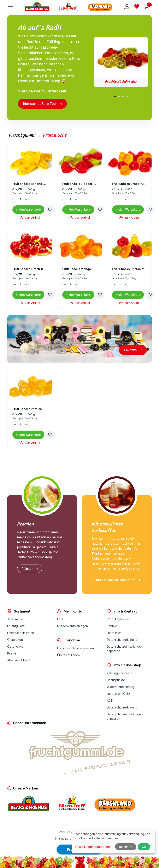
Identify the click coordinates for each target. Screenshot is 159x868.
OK (144, 847)
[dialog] (113, 842)
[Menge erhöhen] (26, 199)
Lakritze (130, 350)
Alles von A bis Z (19, 660)
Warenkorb (28, 210)
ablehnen (126, 847)
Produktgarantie (118, 619)
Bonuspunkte (116, 680)
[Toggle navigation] (10, 7)
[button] (115, 96)
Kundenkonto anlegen (72, 626)
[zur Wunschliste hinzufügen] (50, 210)
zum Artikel (30, 218)
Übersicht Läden (68, 655)
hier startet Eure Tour (40, 104)
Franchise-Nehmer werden (75, 648)
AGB (110, 700)
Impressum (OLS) (118, 694)
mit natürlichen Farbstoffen (118, 580)
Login (61, 619)
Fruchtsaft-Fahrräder (121, 82)
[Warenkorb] (147, 7)
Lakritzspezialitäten (21, 633)
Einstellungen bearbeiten (93, 847)
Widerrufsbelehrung (120, 687)
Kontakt (112, 626)
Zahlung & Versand (120, 673)
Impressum (114, 633)
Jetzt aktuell (16, 619)
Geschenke (15, 646)
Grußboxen (15, 640)
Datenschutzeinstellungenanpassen (125, 649)
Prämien (30, 569)
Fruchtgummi (16, 626)
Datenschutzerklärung (122, 640)
